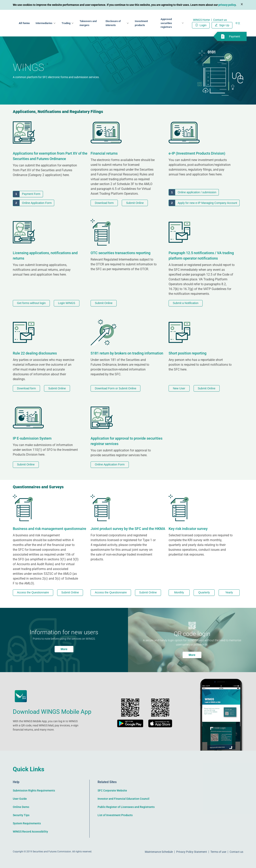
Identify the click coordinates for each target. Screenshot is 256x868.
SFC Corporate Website (112, 790)
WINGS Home (201, 20)
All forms (54, 23)
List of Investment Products (115, 815)
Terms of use (218, 852)
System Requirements (27, 823)
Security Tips (21, 815)
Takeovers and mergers (113, 23)
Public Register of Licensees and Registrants (126, 807)
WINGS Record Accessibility (30, 832)
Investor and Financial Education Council (123, 799)
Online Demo (21, 807)
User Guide (20, 799)
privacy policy (227, 5)
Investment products (155, 23)
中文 (238, 23)
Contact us (220, 20)
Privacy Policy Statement (192, 852)
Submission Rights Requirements (34, 790)
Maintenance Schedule (159, 852)
